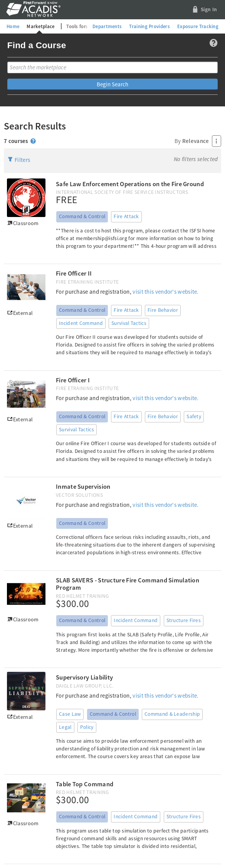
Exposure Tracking (198, 26)
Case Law (70, 714)
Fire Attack (126, 216)
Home (13, 26)
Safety (194, 416)
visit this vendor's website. (165, 292)
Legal (65, 727)
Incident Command (81, 323)
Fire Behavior (163, 310)
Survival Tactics (129, 323)
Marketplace (40, 26)
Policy (87, 727)
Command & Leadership (172, 714)
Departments (107, 26)
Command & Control (82, 216)
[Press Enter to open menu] (217, 141)
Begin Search (112, 84)
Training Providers (149, 26)
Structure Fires (184, 620)
